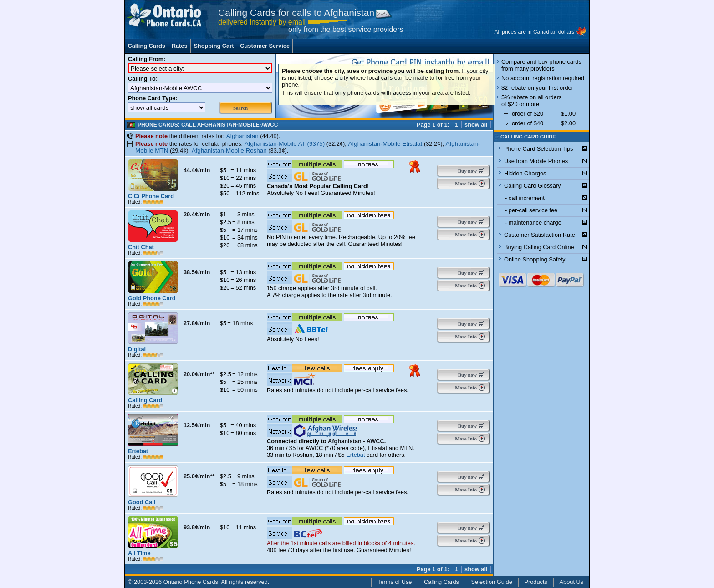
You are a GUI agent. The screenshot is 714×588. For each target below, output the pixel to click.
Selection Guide (492, 582)
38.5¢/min (197, 272)
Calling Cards (146, 46)
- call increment (525, 198)
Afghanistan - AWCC (356, 441)
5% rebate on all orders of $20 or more (531, 101)
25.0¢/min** (199, 476)
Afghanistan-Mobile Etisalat (385, 144)
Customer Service (265, 46)
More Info (465, 184)
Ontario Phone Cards (191, 582)
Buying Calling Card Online (539, 247)
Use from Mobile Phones (536, 161)
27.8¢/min (197, 323)
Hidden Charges (525, 173)
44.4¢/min (197, 170)
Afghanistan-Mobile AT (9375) (285, 144)
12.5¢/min (197, 425)
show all (476, 125)
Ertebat (355, 455)
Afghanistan (242, 136)
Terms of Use (395, 582)
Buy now (465, 171)
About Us (572, 582)
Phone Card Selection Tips (539, 149)
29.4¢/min (197, 214)
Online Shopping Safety (535, 259)
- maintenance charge (533, 222)
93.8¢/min (197, 527)
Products (536, 582)
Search (240, 108)
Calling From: (147, 59)
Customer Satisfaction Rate (540, 235)
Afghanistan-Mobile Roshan (229, 151)
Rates (180, 46)
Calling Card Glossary (532, 186)
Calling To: (143, 79)
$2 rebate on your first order (537, 88)
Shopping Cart (214, 46)
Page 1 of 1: (433, 125)
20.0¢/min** (199, 374)
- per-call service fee (531, 210)
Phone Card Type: (153, 98)
